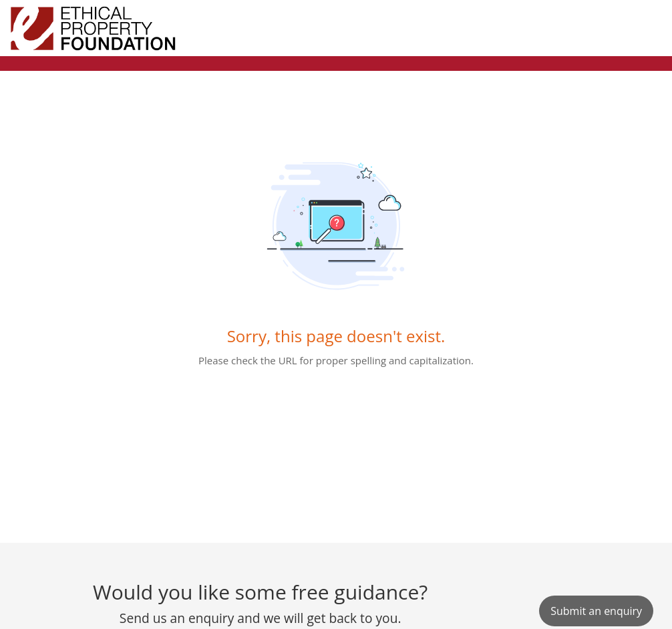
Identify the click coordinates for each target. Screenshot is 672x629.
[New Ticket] (596, 611)
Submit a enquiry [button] (596, 611)
